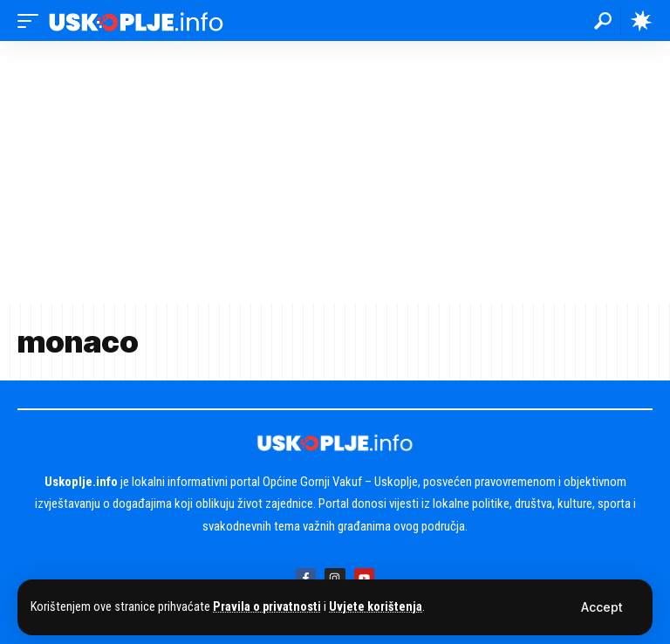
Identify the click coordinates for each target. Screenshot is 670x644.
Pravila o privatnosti (267, 607)
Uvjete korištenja (376, 607)
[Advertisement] (335, 172)
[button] (602, 607)
